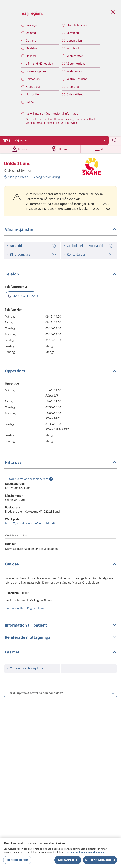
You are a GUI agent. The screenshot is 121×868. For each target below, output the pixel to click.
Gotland (31, 42)
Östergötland (75, 96)
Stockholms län (76, 26)
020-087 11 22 (24, 298)
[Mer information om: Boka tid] (54, 248)
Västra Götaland (77, 80)
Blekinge (31, 26)
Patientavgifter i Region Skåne (25, 610)
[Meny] (101, 151)
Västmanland (75, 73)
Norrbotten (33, 96)
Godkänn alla (68, 860)
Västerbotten (75, 57)
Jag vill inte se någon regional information (53, 115)
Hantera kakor (17, 860)
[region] (60, 853)
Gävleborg (33, 50)
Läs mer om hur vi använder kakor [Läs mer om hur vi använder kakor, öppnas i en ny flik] (85, 852)
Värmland (73, 50)
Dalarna (31, 34)
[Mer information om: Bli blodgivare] (54, 257)
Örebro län (73, 88)
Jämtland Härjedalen (39, 65)
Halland (31, 57)
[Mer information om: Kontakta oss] (111, 257)
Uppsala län (74, 42)
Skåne (30, 103)
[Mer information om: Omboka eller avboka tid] (111, 248)
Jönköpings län (36, 73)
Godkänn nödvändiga (100, 860)
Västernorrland (76, 65)
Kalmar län (33, 80)
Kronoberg (33, 88)
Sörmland (73, 34)
